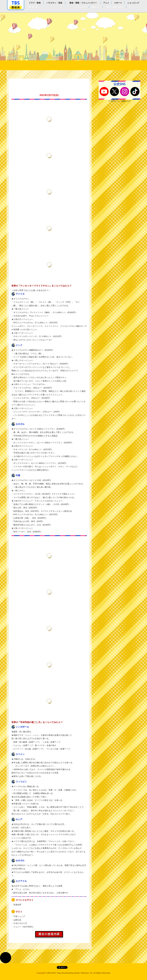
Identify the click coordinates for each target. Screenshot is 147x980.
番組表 (16, 7)
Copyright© (41, 973)
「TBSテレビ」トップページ (16, 3)
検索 (35, 7)
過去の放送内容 (49, 934)
